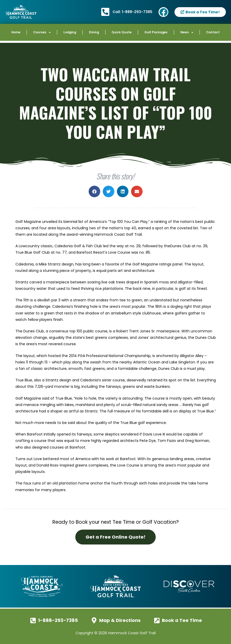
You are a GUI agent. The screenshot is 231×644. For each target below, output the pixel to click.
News (187, 33)
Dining (94, 32)
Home (16, 32)
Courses (42, 33)
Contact (213, 32)
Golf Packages (156, 32)
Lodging (70, 32)
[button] (94, 191)
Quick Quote (122, 32)
